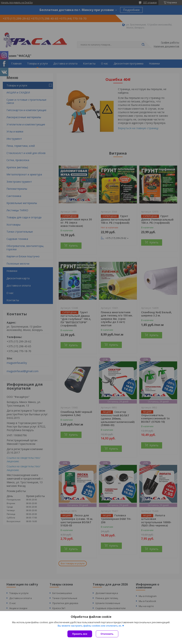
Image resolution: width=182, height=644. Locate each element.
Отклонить (107, 634)
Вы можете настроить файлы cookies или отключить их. (90, 626)
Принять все (80, 634)
